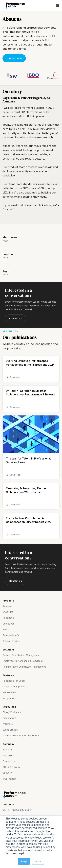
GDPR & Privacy (11, 767)
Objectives (9, 624)
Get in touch (14, 58)
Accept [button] (24, 861)
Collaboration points (14, 687)
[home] (14, 6)
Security (7, 773)
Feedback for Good (14, 681)
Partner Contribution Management (21, 655)
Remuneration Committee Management (24, 667)
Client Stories (10, 730)
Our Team (8, 755)
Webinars (8, 724)
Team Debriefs (11, 635)
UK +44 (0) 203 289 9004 (17, 810)
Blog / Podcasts (12, 712)
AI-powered (9, 692)
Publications (9, 718)
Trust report (9, 779)
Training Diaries (11, 641)
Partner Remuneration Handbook (21, 735)
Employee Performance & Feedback (23, 661)
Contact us (16, 318)
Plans (6, 629)
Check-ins (8, 612)
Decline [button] (38, 861)
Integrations (9, 698)
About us (8, 749)
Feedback (8, 618)
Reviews (7, 606)
